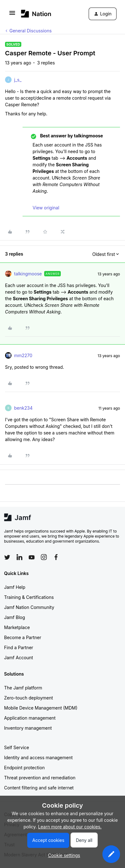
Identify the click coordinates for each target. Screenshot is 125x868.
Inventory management (28, 728)
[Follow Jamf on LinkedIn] (19, 557)
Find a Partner (19, 647)
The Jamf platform (23, 688)
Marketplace (17, 627)
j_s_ (18, 80)
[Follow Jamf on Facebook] (56, 557)
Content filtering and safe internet (39, 788)
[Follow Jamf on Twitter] (7, 557)
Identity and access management (38, 757)
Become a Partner (23, 637)
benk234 (23, 408)
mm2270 (23, 355)
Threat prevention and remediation (40, 778)
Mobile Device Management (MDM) (41, 708)
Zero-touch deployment (29, 698)
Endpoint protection (24, 768)
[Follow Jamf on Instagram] (44, 557)
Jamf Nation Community (29, 607)
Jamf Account (18, 658)
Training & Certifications (29, 597)
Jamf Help (15, 587)
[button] (12, 15)
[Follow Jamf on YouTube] (32, 557)
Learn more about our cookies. (70, 827)
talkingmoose (28, 274)
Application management (30, 718)
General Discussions (31, 31)
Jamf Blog (15, 617)
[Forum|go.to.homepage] (36, 14)
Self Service (17, 747)
